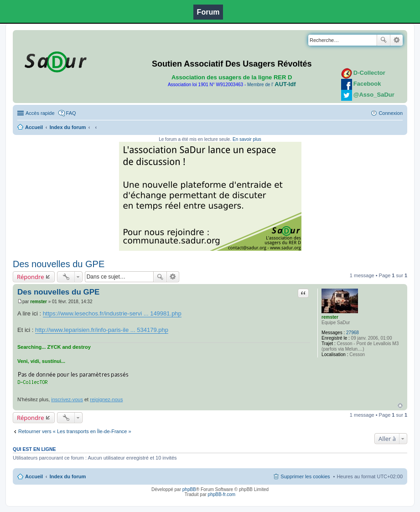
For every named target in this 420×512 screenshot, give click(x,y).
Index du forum (68, 127)
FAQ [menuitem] (71, 113)
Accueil (34, 127)
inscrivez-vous (67, 399)
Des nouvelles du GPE (59, 264)
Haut (400, 406)
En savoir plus (247, 139)
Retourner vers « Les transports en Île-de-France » (75, 431)
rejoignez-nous (106, 399)
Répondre (31, 277)
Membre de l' (271, 85)
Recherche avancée (397, 40)
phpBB (189, 489)
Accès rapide (40, 113)
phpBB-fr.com (222, 494)
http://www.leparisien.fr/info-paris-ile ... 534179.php (102, 330)
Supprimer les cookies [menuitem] (305, 476)
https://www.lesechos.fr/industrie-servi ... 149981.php (112, 313)
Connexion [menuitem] (391, 113)
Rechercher (384, 40)
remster (330, 317)
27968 (353, 333)
